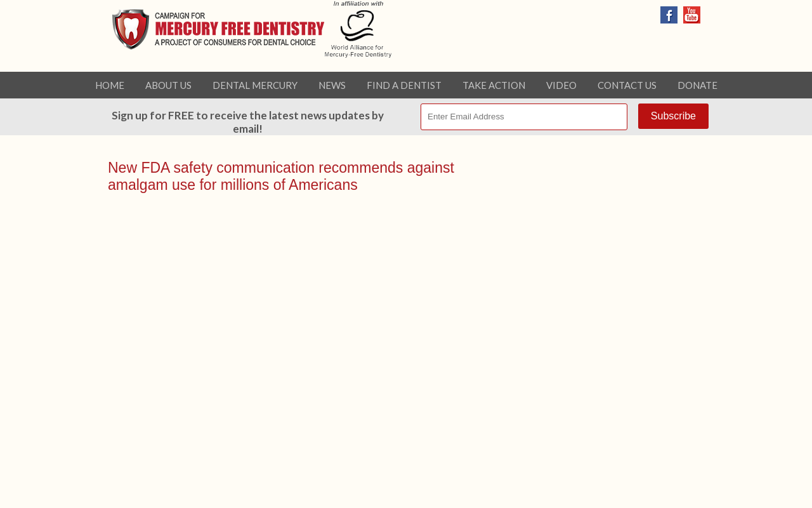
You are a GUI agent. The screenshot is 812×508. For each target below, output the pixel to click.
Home (110, 85)
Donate (697, 85)
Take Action (494, 85)
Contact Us (627, 85)
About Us (168, 85)
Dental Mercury (255, 85)
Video (561, 85)
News (332, 85)
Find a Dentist (404, 85)
